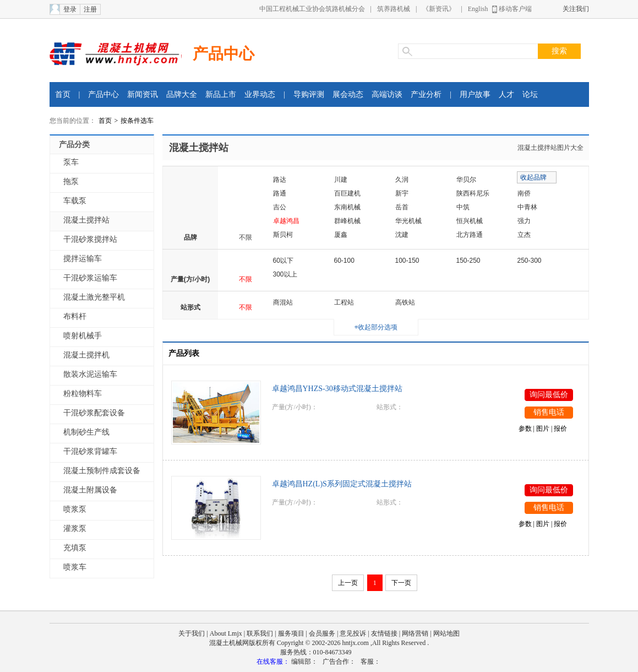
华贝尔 (466, 180)
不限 (246, 237)
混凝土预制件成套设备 (102, 471)
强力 (524, 221)
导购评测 (309, 94)
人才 (506, 94)
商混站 (283, 302)
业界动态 (260, 94)
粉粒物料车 (83, 394)
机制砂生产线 (86, 432)
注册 (90, 9)
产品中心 (223, 54)
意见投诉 (353, 633)
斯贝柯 (283, 235)
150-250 (468, 261)
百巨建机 (347, 193)
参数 (525, 429)
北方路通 (470, 235)
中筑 (463, 207)
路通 (280, 193)
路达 (280, 180)
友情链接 (384, 633)
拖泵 (71, 181)
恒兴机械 (470, 221)
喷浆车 (75, 567)
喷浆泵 (75, 509)
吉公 (280, 207)
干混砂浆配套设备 (94, 413)
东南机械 (347, 207)
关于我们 (192, 633)
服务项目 (291, 633)
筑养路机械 (394, 9)
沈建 (402, 235)
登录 (70, 9)
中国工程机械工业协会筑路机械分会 (312, 9)
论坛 (530, 94)
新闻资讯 (143, 94)
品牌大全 (182, 94)
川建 (341, 180)
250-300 (530, 261)
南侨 (524, 193)
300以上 (285, 274)
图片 (543, 429)
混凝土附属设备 (90, 490)
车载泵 (75, 201)
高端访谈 (387, 94)
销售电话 (549, 412)
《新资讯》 (439, 9)
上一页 (348, 583)
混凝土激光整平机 (94, 297)
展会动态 (348, 94)
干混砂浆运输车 (90, 278)
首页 (63, 94)
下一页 (401, 583)
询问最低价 (549, 395)
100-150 (407, 261)
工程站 (344, 302)
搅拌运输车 (83, 259)
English (478, 9)
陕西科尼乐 (473, 193)
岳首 (402, 207)
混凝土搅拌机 (86, 355)
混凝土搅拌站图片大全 (550, 148)
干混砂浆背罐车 (90, 451)
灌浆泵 (75, 529)
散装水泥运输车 (90, 374)
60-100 (344, 261)
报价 (560, 429)
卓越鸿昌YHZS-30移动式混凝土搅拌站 (337, 389)
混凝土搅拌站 (86, 220)
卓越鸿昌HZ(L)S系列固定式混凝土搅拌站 (342, 484)
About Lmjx (226, 633)
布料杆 (75, 316)
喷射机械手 (83, 336)
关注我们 (576, 9)
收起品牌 (533, 177)
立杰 (524, 235)
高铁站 (405, 302)
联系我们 (260, 633)
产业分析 (426, 94)
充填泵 (75, 548)
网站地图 (446, 633)
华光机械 (408, 221)
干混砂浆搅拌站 (90, 239)
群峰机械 (347, 221)
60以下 (283, 261)
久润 (402, 180)
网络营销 (415, 633)
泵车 (71, 162)
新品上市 (221, 94)
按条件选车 (137, 121)
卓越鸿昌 (286, 221)
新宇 (402, 193)
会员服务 (322, 633)
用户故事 (475, 94)
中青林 (527, 207)
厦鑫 (341, 235)
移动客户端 (515, 9)
